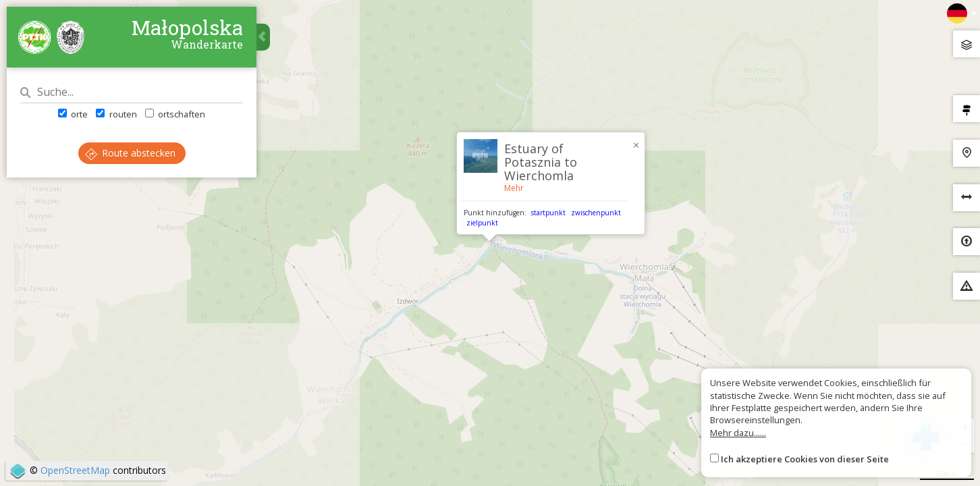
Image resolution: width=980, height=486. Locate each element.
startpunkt (548, 213)
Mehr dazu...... (738, 433)
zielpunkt (482, 223)
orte (73, 114)
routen (116, 114)
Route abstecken (130, 153)
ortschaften (175, 114)
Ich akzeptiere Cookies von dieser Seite (805, 459)
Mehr (514, 188)
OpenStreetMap (75, 470)
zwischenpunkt (596, 213)
